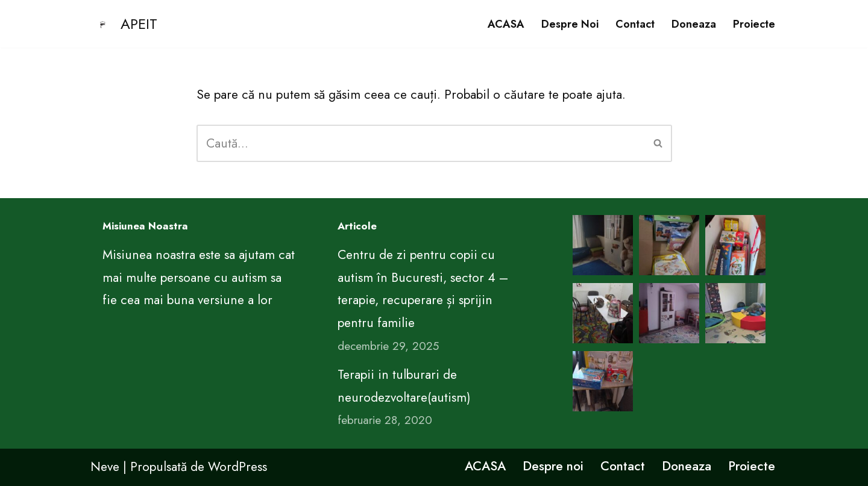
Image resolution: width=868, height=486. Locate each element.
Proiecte (754, 24)
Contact (635, 24)
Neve (105, 467)
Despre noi (570, 24)
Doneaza (694, 24)
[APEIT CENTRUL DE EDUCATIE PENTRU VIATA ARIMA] (124, 24)
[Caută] (421, 143)
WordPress (237, 467)
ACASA (506, 24)
